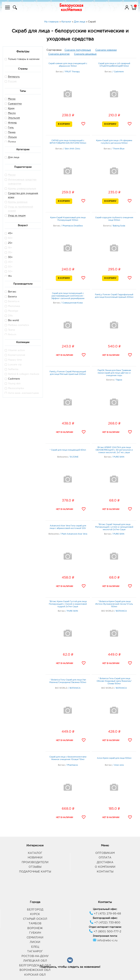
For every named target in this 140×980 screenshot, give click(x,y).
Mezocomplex (14, 388)
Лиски (35, 942)
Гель (11, 128)
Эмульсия (14, 118)
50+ (9, 271)
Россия (12, 82)
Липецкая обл (35, 961)
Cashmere (12, 379)
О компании (105, 867)
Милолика (12, 306)
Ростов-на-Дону (35, 956)
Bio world (12, 320)
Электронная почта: (105, 936)
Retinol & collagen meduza (22, 374)
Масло (12, 113)
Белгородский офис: (105, 918)
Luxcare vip (13, 364)
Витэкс (10, 292)
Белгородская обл (35, 965)
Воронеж (35, 928)
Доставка (105, 862)
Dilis (9, 316)
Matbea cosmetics (17, 325)
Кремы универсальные (22, 189)
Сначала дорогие (59, 54)
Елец (35, 947)
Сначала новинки (106, 50)
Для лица (12, 157)
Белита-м (12, 301)
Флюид (12, 123)
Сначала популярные (78, 50)
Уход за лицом (17, 216)
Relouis (10, 335)
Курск (35, 914)
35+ (9, 252)
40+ (9, 262)
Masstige (11, 311)
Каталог (35, 853)
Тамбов (35, 923)
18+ (8, 276)
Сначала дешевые (85, 54)
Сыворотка (15, 104)
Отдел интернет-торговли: (105, 927)
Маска (12, 99)
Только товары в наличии (22, 59)
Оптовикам (105, 853)
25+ (9, 243)
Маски (12, 175)
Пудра (12, 142)
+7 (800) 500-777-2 (105, 932)
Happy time (13, 360)
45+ (9, 233)
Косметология (15, 355)
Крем (11, 109)
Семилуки (35, 938)
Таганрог (35, 951)
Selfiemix (12, 369)
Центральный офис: (105, 909)
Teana (10, 330)
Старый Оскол (35, 919)
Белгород (35, 910)
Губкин (35, 933)
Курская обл (35, 975)
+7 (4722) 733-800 (105, 923)
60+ (9, 238)
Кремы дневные (18, 202)
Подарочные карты (35, 872)
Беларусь (14, 77)
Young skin (13, 383)
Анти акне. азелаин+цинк (22, 393)
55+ (9, 267)
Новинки (35, 858)
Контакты (105, 872)
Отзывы (35, 867)
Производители (35, 862)
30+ (9, 257)
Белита (11, 297)
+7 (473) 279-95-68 (105, 914)
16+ (8, 248)
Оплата (105, 858)
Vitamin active (15, 350)
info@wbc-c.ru (105, 940)
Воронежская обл (35, 970)
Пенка (12, 132)
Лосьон (12, 137)
